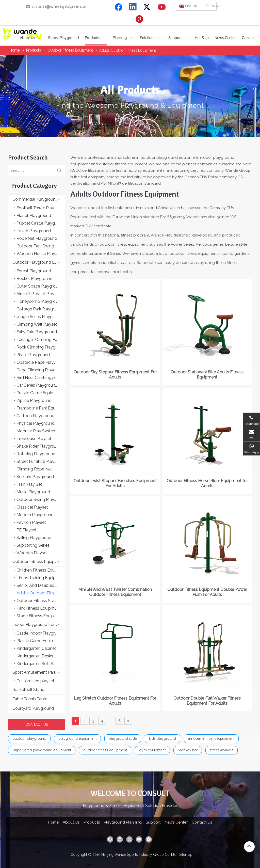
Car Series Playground (37, 385)
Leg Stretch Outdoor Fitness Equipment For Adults (115, 701)
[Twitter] (148, 7)
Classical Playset (32, 507)
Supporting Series (33, 545)
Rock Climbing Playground (41, 347)
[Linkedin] (133, 7)
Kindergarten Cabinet (36, 648)
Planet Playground (34, 216)
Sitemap (186, 855)
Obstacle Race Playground (41, 362)
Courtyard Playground (33, 708)
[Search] (235, 6)
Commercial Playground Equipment (39, 199)
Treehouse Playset (34, 439)
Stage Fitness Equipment (40, 616)
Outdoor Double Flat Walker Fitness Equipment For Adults (207, 701)
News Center (176, 822)
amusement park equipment (211, 738)
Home (53, 822)
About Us (71, 822)
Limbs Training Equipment (41, 578)
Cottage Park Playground (40, 309)
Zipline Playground (34, 400)
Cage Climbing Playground (41, 370)
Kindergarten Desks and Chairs (41, 656)
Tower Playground (34, 231)
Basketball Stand (28, 690)
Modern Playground (35, 515)
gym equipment (152, 750)
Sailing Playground (34, 538)
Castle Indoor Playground (40, 633)
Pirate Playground (33, 355)
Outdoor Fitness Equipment (38, 562)
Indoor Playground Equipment (39, 625)
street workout (222, 750)
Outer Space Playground (40, 286)
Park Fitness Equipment (39, 608)
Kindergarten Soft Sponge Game (41, 664)
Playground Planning (123, 822)
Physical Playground (36, 423)
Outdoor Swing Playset (38, 500)
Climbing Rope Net (34, 469)
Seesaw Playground (35, 477)
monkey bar (188, 750)
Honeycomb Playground (40, 301)
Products (92, 822)
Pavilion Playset (31, 522)
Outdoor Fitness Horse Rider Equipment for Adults (207, 483)
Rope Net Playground (37, 238)
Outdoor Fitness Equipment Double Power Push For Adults (207, 592)
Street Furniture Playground (41, 461)
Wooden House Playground (41, 254)
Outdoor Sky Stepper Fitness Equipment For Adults (115, 375)
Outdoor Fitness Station (39, 601)
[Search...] (31, 170)
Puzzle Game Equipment (40, 393)
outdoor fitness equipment (105, 750)
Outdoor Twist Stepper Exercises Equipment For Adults (115, 483)
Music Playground (33, 492)
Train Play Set (29, 484)
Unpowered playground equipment (42, 750)
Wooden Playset (32, 553)
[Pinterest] (140, 19)
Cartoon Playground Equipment (41, 416)
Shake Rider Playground (39, 446)
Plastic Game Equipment (40, 641)
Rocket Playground (35, 279)
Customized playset (35, 681)
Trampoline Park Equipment (41, 408)
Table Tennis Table (30, 699)
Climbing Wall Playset (37, 324)
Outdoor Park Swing (35, 246)
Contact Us (202, 822)
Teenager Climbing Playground (41, 340)
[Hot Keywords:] (207, 6)
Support (153, 822)
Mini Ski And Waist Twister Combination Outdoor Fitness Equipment (115, 592)
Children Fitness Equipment (41, 570)
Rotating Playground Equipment (41, 454)
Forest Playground (34, 271)
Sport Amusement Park (34, 672)
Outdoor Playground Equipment (39, 262)
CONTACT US (37, 724)
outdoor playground (29, 738)
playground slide (123, 738)
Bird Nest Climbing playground (41, 378)
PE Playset (27, 530)
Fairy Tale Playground (37, 332)
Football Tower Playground (41, 208)
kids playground (162, 738)
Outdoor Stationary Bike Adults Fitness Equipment (207, 375)
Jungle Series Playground (40, 317)
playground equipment (77, 738)
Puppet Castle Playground (41, 223)
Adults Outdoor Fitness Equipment (41, 593)
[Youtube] (162, 7)
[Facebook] (119, 7)
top (249, 846)
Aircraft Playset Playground (41, 294)
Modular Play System (37, 431)
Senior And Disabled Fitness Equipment (41, 585)
